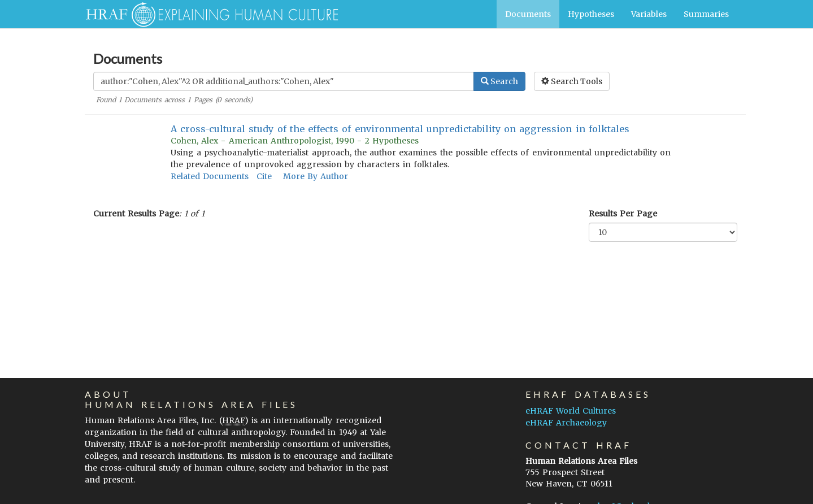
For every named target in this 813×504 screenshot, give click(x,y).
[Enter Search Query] (284, 81)
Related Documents (210, 176)
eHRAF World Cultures (571, 411)
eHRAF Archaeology (566, 423)
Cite (264, 176)
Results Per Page (623, 214)
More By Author (316, 176)
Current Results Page (136, 214)
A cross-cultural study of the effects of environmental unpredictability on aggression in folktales (400, 129)
